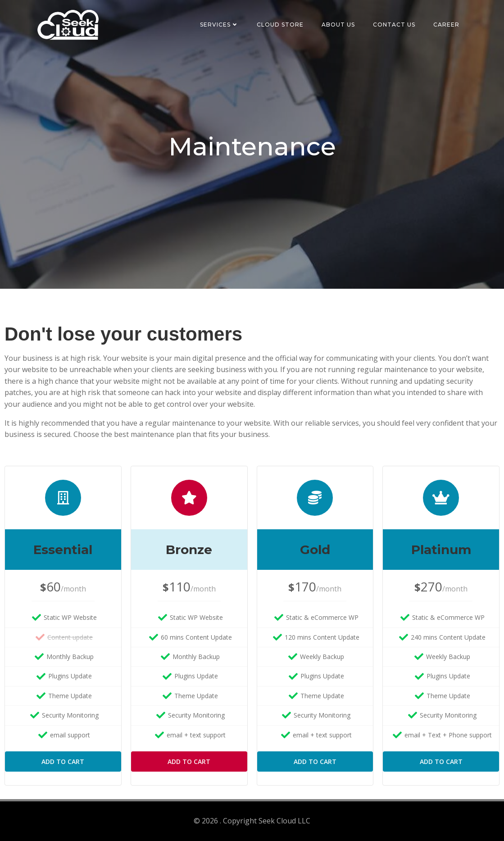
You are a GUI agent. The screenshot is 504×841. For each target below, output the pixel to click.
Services (219, 25)
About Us (338, 25)
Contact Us (394, 25)
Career (446, 25)
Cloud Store (280, 25)
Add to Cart (63, 761)
